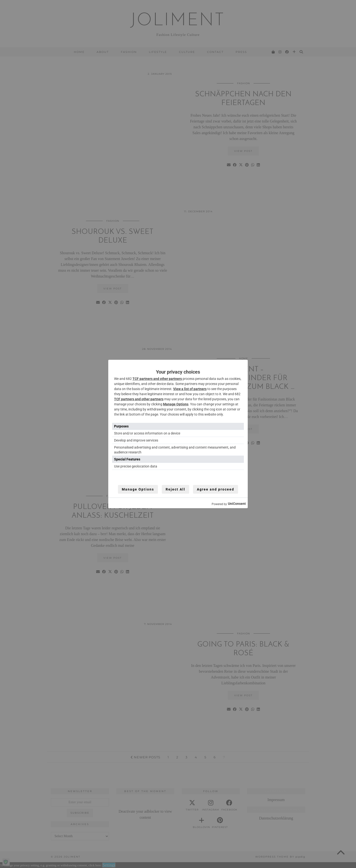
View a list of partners (190, 389)
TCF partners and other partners (157, 379)
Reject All (175, 489)
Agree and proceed (216, 489)
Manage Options (176, 404)
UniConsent (237, 504)
